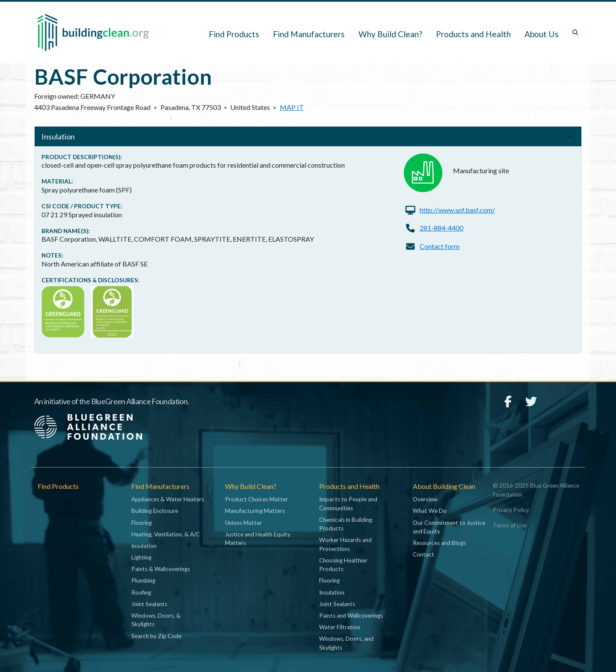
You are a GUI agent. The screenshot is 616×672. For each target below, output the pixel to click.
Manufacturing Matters (255, 511)
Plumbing (143, 580)
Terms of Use (509, 525)
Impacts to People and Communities (348, 503)
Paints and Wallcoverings (351, 616)
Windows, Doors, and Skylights (346, 643)
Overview (425, 499)
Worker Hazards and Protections (345, 544)
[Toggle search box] (575, 33)
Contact (423, 554)
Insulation (58, 136)
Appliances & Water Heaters (168, 499)
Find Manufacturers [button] (309, 34)
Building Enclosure (155, 511)
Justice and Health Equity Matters (258, 539)
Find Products (234, 34)
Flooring (142, 523)
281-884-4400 (441, 228)
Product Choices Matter (256, 499)
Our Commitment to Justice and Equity (449, 527)
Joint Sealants (149, 604)
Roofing (141, 592)
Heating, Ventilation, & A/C (166, 534)
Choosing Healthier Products (343, 565)
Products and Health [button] (473, 34)
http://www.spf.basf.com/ (457, 210)
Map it (292, 107)
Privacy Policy (511, 510)
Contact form (440, 246)
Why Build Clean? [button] (390, 34)
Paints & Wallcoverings (161, 569)
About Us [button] (542, 34)
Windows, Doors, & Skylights (156, 620)
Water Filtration (340, 627)
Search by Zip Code (156, 636)
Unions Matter (243, 523)
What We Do (430, 511)
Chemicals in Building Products (346, 524)
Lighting (141, 557)
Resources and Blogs (439, 543)
